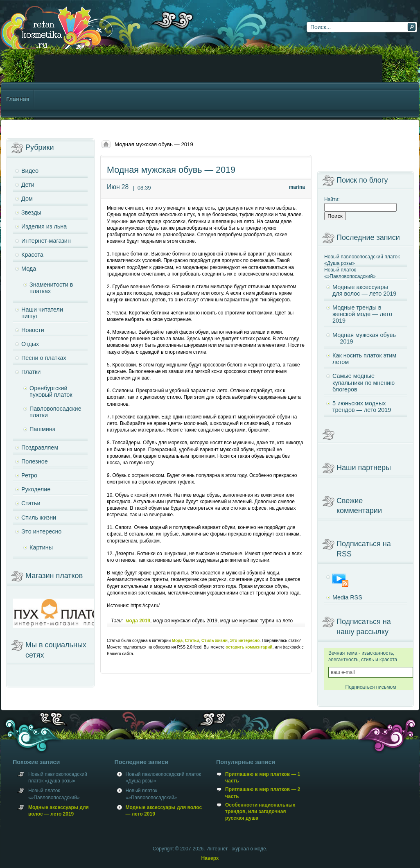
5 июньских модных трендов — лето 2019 (362, 407)
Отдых (30, 344)
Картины (41, 547)
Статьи (192, 641)
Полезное (35, 461)
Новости (33, 330)
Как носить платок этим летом (364, 359)
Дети (28, 185)
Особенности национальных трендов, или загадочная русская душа (260, 811)
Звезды (31, 212)
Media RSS (347, 597)
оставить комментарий (249, 647)
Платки (31, 372)
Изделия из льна (44, 226)
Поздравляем (40, 448)
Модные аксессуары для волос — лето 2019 (364, 290)
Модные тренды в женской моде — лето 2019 (362, 314)
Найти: (332, 199)
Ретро (29, 475)
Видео (30, 171)
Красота (32, 255)
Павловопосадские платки (55, 412)
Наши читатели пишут (42, 313)
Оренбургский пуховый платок (51, 391)
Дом (27, 199)
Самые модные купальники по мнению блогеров (364, 382)
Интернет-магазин (46, 241)
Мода (177, 641)
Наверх (210, 858)
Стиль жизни (215, 641)
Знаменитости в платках (51, 288)
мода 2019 (138, 621)
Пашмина (43, 429)
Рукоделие (36, 489)
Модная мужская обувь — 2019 (364, 338)
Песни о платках (44, 358)
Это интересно (245, 641)
